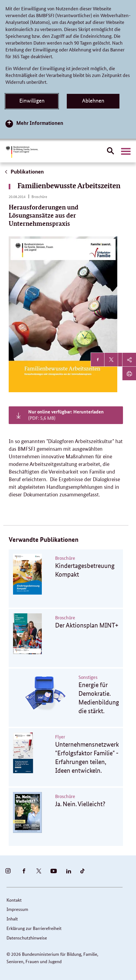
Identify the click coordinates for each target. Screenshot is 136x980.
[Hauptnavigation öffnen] (126, 152)
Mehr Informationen (40, 123)
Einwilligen (32, 101)
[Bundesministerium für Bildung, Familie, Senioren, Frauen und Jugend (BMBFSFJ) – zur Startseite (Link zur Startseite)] (22, 152)
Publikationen (24, 171)
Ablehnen (93, 101)
